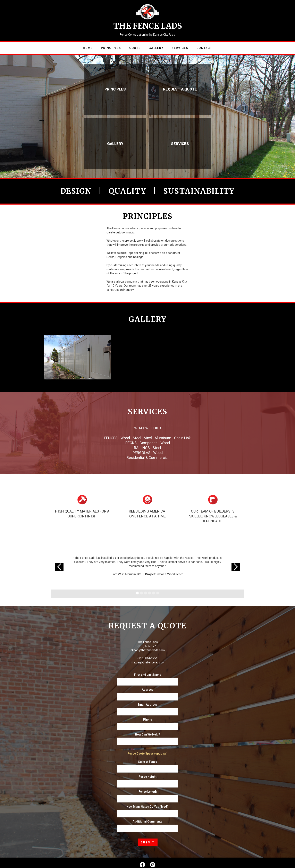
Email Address (148, 705)
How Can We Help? (147, 734)
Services (180, 48)
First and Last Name (148, 675)
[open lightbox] (78, 356)
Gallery (156, 48)
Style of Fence (148, 762)
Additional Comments (147, 822)
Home (88, 48)
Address (148, 690)
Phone (148, 720)
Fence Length (148, 792)
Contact (204, 48)
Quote (135, 48)
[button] (59, 567)
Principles (111, 48)
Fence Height (148, 777)
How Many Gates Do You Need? (147, 807)
